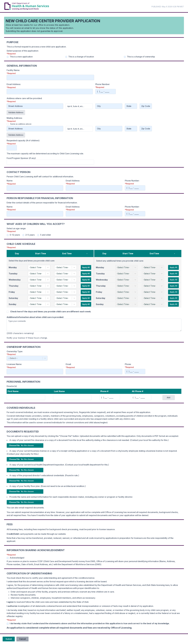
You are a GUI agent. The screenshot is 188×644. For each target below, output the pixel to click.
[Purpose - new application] (8, 57)
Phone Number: (103, 84)
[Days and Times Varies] (8, 312)
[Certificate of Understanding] (8, 624)
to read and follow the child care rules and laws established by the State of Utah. (48, 602)
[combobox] (30, 267)
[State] (131, 106)
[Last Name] (72, 398)
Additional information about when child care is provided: (35, 317)
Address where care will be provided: (24, 98)
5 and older (44, 235)
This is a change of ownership (139, 57)
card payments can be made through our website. (36, 534)
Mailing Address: (14, 118)
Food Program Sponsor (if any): (21, 158)
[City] (109, 106)
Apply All (86, 267)
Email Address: (14, 84)
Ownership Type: (15, 351)
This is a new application (20, 57)
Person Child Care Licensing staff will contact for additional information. (40, 177)
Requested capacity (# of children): (23, 140)
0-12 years (13, 235)
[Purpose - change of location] (66, 57)
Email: (69, 364)
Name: (10, 181)
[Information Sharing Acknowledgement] (8, 558)
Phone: (128, 364)
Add (169, 397)
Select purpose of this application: (23, 51)
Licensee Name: (14, 364)
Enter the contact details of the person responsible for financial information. (42, 203)
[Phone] (106, 92)
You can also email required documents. (25, 508)
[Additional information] (94, 325)
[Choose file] (25, 445)
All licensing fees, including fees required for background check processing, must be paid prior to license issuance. (61, 529)
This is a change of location (80, 57)
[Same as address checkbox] (8, 124)
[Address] (35, 106)
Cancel (23, 639)
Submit (9, 639)
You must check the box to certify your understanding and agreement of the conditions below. (51, 578)
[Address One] (35, 129)
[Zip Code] (146, 106)
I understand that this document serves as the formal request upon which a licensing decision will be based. (57, 581)
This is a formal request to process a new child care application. (37, 47)
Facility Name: (13, 70)
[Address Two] (79, 129)
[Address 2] (79, 106)
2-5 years (28, 235)
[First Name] (26, 398)
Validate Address (16, 112)
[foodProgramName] (50, 162)
